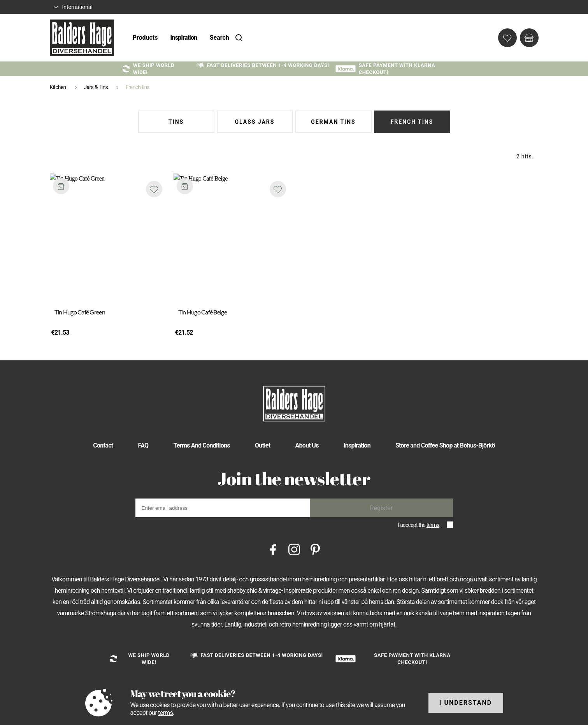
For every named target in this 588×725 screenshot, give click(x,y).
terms (433, 525)
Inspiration (183, 38)
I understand (466, 703)
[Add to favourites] (154, 189)
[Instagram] (294, 549)
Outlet (263, 445)
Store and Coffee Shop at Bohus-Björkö (445, 445)
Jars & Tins (96, 87)
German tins (333, 122)
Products (145, 38)
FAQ (143, 445)
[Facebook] (273, 549)
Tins (176, 122)
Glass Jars (255, 122)
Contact (103, 445)
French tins (412, 122)
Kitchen (58, 87)
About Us (307, 445)
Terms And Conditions (202, 445)
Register (382, 508)
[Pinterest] (315, 549)
